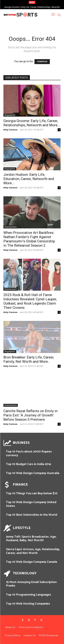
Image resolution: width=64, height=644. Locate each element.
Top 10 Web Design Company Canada (31, 562)
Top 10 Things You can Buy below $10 (32, 493)
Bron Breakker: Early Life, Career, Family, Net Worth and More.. (29, 359)
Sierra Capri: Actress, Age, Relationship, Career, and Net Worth (33, 551)
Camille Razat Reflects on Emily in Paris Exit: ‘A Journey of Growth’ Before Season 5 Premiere (30, 415)
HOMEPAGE (42, 62)
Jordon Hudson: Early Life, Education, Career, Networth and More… (29, 179)
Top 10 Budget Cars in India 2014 (29, 464)
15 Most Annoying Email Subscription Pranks (31, 584)
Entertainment (11, 227)
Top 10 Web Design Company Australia (33, 473)
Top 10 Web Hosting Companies (28, 604)
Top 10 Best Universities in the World (32, 515)
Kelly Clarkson (10, 130)
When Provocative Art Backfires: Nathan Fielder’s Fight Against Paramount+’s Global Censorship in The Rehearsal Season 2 (29, 239)
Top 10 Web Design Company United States (31, 504)
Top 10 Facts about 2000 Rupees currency (29, 453)
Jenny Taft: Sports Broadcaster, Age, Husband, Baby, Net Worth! (31, 539)
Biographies (10, 115)
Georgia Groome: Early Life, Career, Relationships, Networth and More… (32, 123)
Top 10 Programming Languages (29, 595)
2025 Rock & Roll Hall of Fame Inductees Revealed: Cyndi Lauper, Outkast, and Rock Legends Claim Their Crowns (30, 301)
